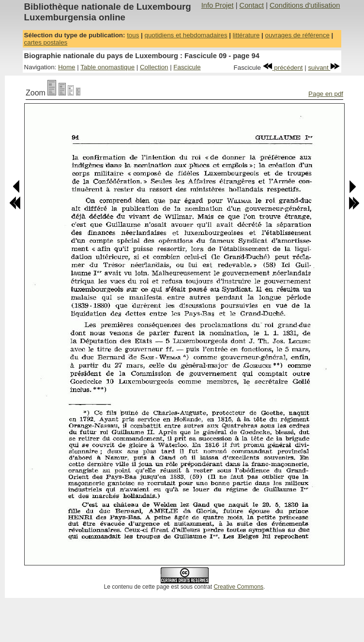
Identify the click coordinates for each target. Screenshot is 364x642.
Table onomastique (107, 67)
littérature (246, 35)
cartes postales (46, 42)
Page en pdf (326, 94)
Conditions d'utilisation (305, 5)
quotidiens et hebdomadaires (186, 35)
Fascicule (187, 67)
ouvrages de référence (297, 35)
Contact (252, 5)
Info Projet (218, 5)
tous (133, 35)
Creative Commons (238, 587)
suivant (324, 68)
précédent (283, 68)
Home (67, 67)
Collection (154, 67)
